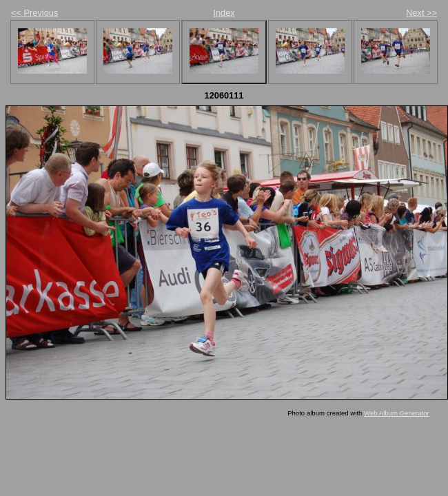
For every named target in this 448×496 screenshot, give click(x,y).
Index (224, 13)
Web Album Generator (397, 413)
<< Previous (34, 13)
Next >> (421, 13)
